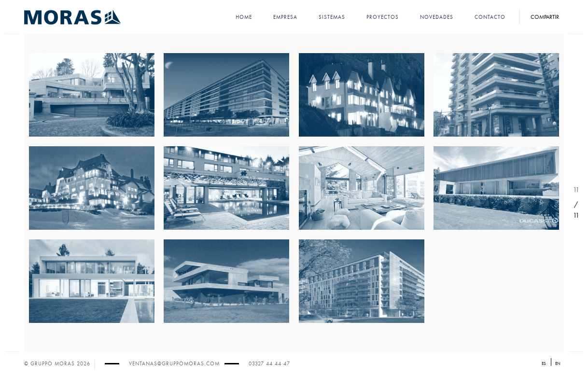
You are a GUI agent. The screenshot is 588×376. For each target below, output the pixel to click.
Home (244, 17)
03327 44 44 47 (269, 364)
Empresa (285, 17)
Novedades (437, 17)
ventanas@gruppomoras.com (174, 364)
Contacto (490, 17)
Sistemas (332, 17)
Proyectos (383, 17)
